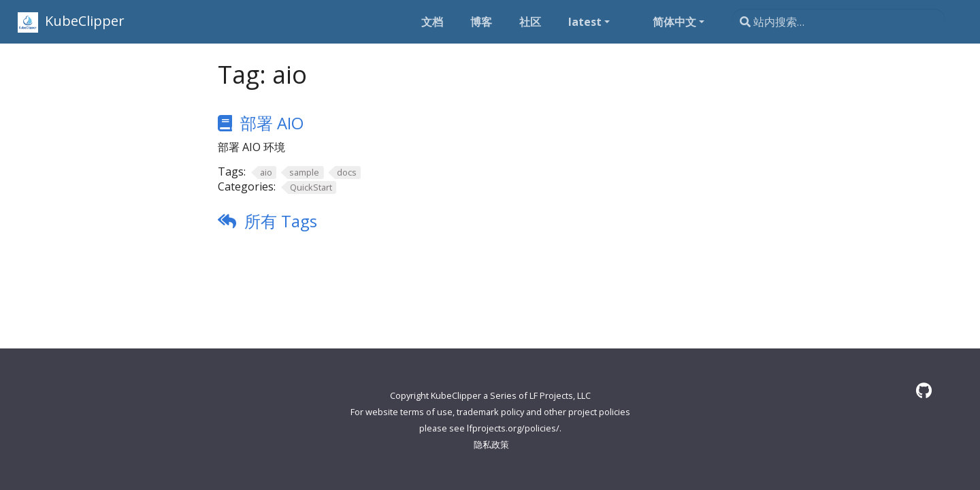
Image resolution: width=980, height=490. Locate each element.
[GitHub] (924, 390)
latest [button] (585, 22)
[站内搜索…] (838, 22)
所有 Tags (281, 221)
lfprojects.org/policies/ (513, 428)
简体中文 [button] (674, 22)
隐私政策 (491, 444)
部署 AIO (272, 123)
